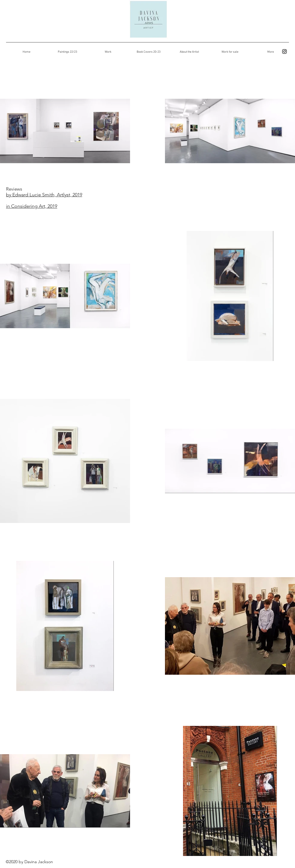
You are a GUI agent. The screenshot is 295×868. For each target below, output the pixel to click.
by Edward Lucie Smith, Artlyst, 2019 (44, 195)
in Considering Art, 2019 (32, 206)
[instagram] (284, 51)
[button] (108, 52)
